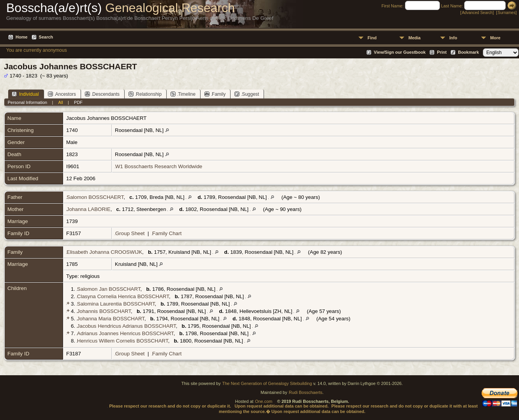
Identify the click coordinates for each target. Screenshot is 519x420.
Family (215, 94)
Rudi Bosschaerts (306, 392)
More (495, 38)
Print (442, 52)
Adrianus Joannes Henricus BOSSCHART (125, 333)
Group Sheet (130, 233)
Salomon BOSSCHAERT (95, 197)
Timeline (183, 94)
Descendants (102, 94)
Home (22, 37)
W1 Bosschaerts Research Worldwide (159, 166)
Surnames (507, 13)
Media (414, 38)
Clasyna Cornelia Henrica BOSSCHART (123, 296)
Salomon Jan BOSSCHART (109, 289)
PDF (78, 102)
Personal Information (28, 102)
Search (46, 37)
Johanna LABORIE (89, 209)
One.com (264, 401)
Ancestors (62, 94)
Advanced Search (477, 13)
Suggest (247, 94)
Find (372, 38)
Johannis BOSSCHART (104, 311)
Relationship (145, 94)
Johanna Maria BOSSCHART (111, 319)
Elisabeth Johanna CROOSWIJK (104, 252)
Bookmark (468, 52)
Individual (25, 94)
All (61, 102)
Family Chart (167, 233)
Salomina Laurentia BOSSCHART (116, 304)
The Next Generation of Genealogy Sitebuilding (267, 383)
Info (453, 38)
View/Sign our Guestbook (400, 52)
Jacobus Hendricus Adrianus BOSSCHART (127, 326)
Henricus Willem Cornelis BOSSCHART (123, 341)
